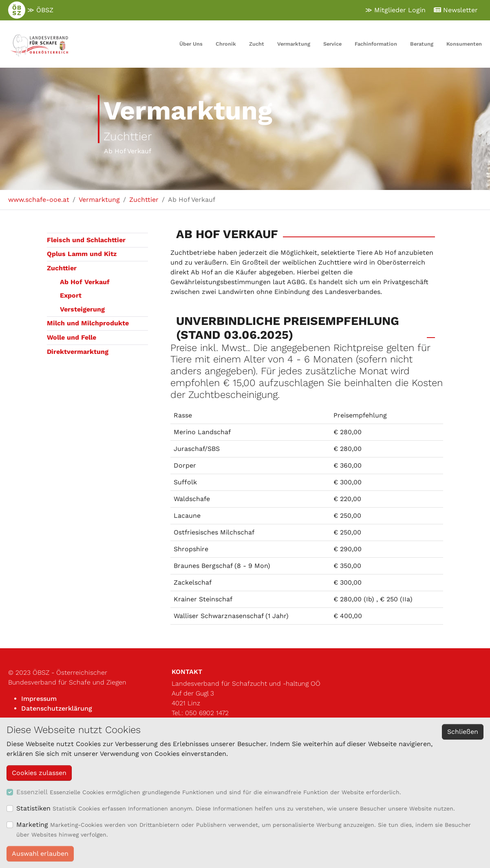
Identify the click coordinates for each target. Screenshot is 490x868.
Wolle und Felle (72, 337)
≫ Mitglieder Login (395, 10)
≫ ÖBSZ (31, 10)
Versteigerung (82, 309)
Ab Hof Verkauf (85, 282)
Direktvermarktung (78, 352)
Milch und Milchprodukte (88, 323)
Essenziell (32, 792)
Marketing (32, 825)
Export (71, 295)
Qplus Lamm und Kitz (82, 254)
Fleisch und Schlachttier (86, 240)
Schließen (463, 732)
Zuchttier (62, 268)
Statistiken (33, 808)
